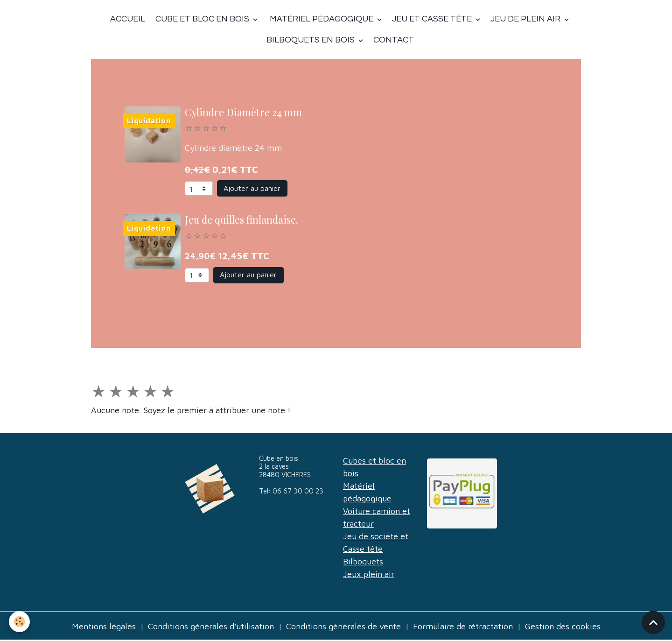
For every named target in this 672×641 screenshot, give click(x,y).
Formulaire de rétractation (463, 626)
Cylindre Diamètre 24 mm (243, 112)
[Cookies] (20, 622)
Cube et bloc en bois (202, 19)
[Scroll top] (653, 622)
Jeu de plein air (526, 19)
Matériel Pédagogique (322, 19)
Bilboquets (363, 561)
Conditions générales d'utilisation (211, 626)
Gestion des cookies (563, 626)
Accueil (128, 19)
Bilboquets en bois (311, 40)
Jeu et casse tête (433, 19)
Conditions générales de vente (343, 626)
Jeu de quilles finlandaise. (241, 219)
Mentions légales (104, 626)
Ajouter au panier (252, 188)
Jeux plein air (369, 574)
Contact (394, 40)
